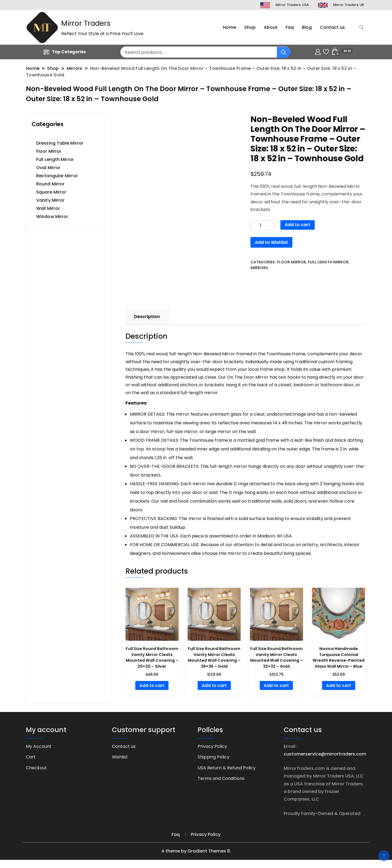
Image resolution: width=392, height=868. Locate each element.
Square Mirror (51, 192)
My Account (39, 746)
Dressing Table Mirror (60, 143)
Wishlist (120, 757)
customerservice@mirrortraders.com (325, 754)
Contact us (332, 27)
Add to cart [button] (152, 685)
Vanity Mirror (50, 200)
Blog (307, 27)
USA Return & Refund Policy (227, 768)
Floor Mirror (291, 262)
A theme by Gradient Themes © (196, 851)
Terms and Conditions (221, 778)
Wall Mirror (48, 208)
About (271, 27)
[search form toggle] (361, 27)
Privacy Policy (212, 746)
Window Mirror (52, 217)
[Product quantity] (263, 225)
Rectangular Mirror (57, 176)
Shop (250, 27)
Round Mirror (50, 184)
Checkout (36, 768)
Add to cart (298, 225)
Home (229, 27)
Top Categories (65, 52)
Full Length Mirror (328, 262)
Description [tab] (147, 317)
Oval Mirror (48, 168)
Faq (290, 27)
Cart (31, 757)
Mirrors (259, 268)
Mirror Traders (86, 23)
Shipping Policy (214, 757)
